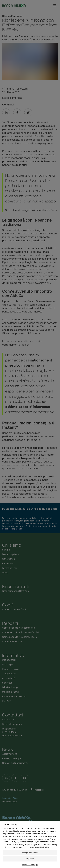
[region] (30, 844)
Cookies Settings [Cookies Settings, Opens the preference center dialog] (30, 865)
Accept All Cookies (30, 853)
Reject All (30, 859)
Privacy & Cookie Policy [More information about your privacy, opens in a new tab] (38, 847)
